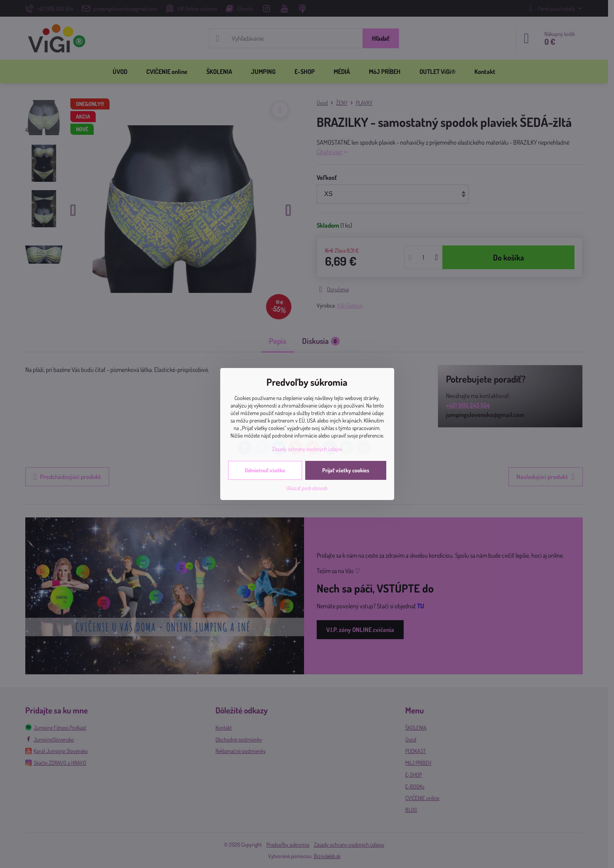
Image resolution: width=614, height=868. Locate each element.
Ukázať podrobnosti (307, 488)
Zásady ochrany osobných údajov (307, 449)
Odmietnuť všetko (265, 470)
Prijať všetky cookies (346, 470)
